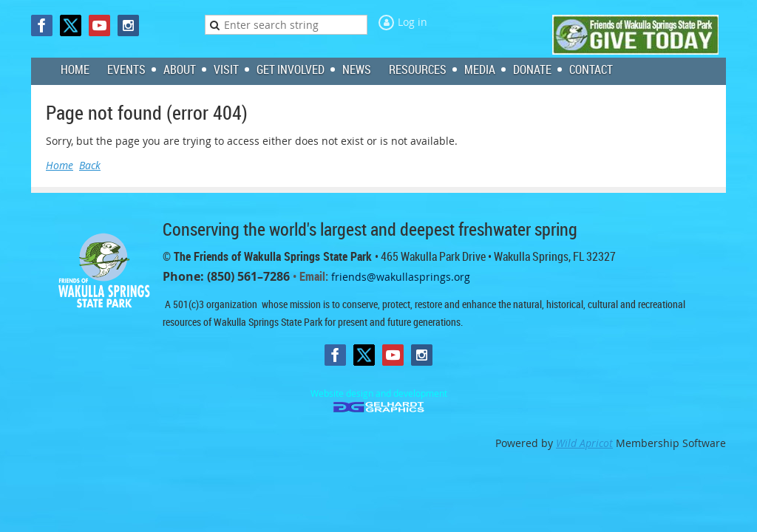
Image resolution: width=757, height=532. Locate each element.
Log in (413, 22)
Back (90, 165)
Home (60, 165)
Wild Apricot (584, 443)
